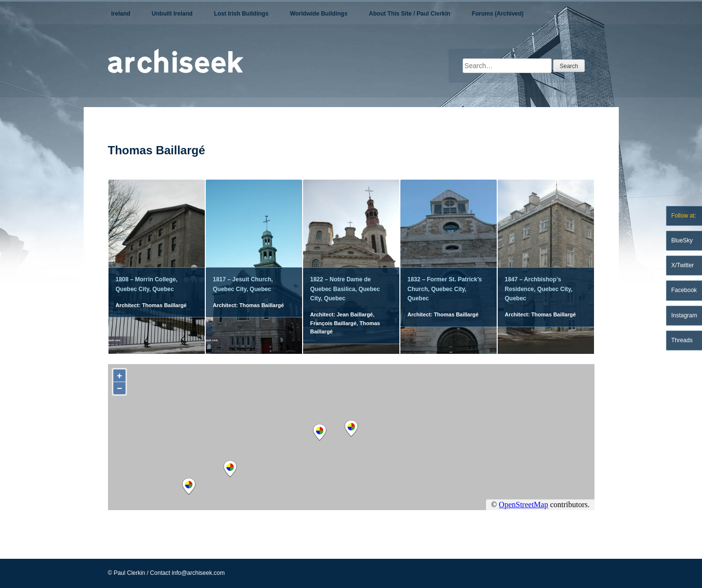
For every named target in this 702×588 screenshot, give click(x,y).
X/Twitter (683, 265)
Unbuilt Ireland (172, 14)
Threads (682, 340)
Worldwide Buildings (319, 14)
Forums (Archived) (498, 14)
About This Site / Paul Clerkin (409, 14)
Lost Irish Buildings (241, 14)
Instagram (684, 315)
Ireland (121, 14)
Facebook (684, 290)
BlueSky (682, 240)
